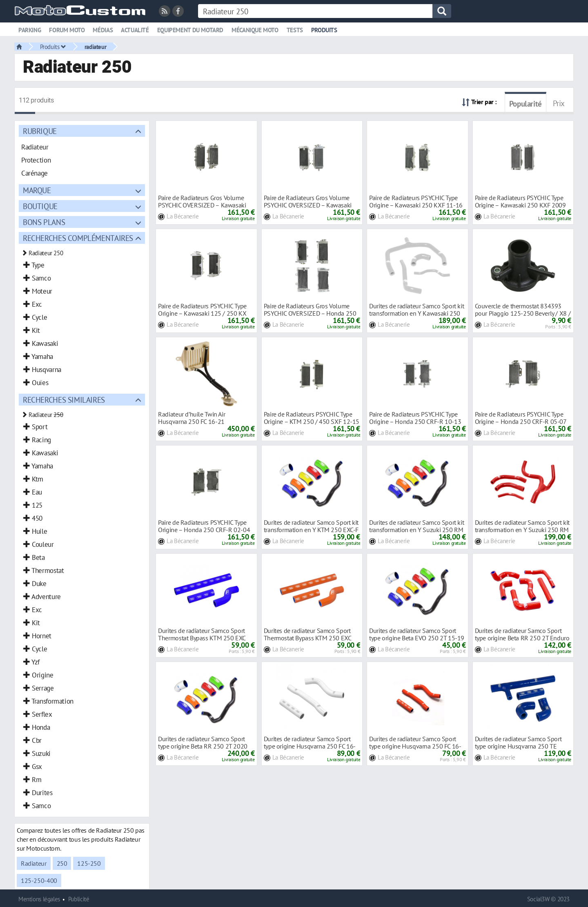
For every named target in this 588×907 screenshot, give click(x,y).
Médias (103, 30)
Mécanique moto (255, 30)
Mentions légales (39, 899)
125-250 (89, 863)
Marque (37, 190)
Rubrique (40, 131)
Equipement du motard (190, 30)
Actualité (135, 30)
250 (62, 863)
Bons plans (44, 222)
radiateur (96, 47)
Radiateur (34, 863)
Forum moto (67, 30)
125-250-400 (39, 880)
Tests (295, 30)
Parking (30, 30)
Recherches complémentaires (78, 238)
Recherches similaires (64, 400)
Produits (324, 30)
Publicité (79, 899)
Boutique (40, 206)
